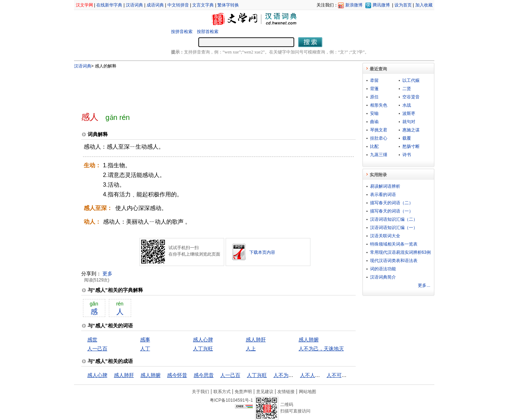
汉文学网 (84, 5)
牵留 (374, 80)
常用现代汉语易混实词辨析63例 (400, 252)
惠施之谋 (411, 130)
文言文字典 (203, 5)
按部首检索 (208, 32)
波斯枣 (409, 113)
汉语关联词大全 (385, 236)
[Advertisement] (207, 87)
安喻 (374, 113)
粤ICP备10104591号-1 (231, 400)
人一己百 (97, 349)
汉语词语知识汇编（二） (394, 219)
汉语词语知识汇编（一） (394, 228)
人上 (251, 349)
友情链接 (286, 392)
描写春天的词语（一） (392, 211)
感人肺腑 (309, 340)
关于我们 (200, 392)
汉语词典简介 (383, 277)
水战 (407, 105)
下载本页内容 (262, 252)
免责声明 (243, 392)
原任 (374, 97)
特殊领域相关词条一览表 (394, 244)
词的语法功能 (383, 269)
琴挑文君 (379, 130)
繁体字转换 (228, 5)
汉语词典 (134, 5)
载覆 (407, 138)
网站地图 (308, 392)
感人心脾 (203, 340)
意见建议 (265, 392)
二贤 (407, 89)
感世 (92, 340)
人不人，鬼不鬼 (318, 375)
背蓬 (374, 89)
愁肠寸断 (411, 146)
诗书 (407, 155)
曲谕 (374, 122)
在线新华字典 (109, 5)
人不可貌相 (339, 375)
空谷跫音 (411, 97)
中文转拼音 (178, 5)
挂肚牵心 (379, 138)
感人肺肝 (256, 340)
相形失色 (379, 105)
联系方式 (222, 392)
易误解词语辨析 (385, 186)
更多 (107, 274)
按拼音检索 (182, 32)
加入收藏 (424, 5)
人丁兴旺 (203, 349)
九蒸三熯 (379, 155)
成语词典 (155, 5)
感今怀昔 (177, 375)
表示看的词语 (383, 195)
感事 (145, 340)
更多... (424, 285)
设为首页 (403, 5)
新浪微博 (354, 5)
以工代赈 (411, 80)
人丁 (145, 349)
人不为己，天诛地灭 (321, 349)
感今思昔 (204, 375)
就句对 (409, 122)
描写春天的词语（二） (392, 203)
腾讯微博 (381, 5)
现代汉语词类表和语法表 (394, 261)
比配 (374, 146)
